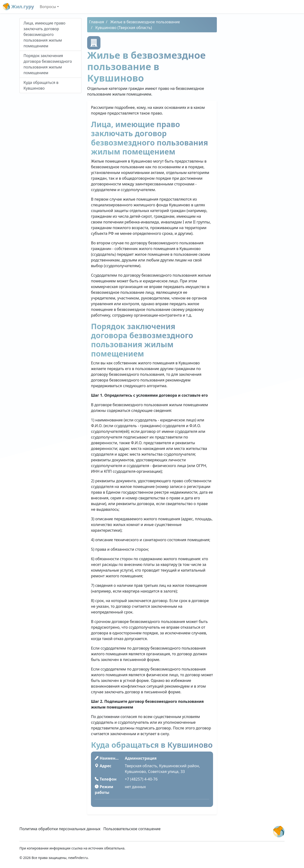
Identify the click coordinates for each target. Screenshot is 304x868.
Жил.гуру (18, 7)
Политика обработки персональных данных (60, 829)
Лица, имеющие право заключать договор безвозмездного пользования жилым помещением (44, 34)
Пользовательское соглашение (132, 829)
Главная (97, 22)
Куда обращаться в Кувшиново (41, 85)
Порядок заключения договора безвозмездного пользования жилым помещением (48, 64)
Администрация (141, 758)
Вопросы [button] (48, 7)
